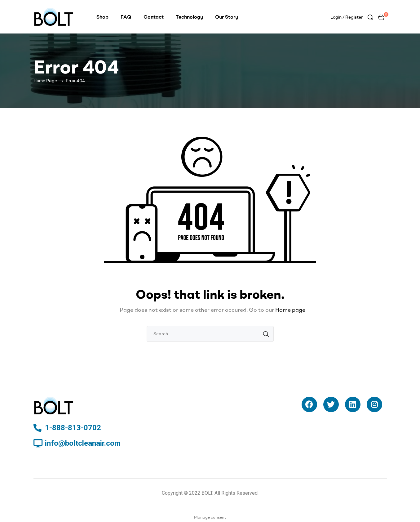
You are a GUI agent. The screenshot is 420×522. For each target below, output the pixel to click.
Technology (189, 17)
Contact (154, 17)
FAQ (126, 17)
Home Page (45, 81)
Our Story (227, 17)
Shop (102, 17)
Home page (290, 310)
